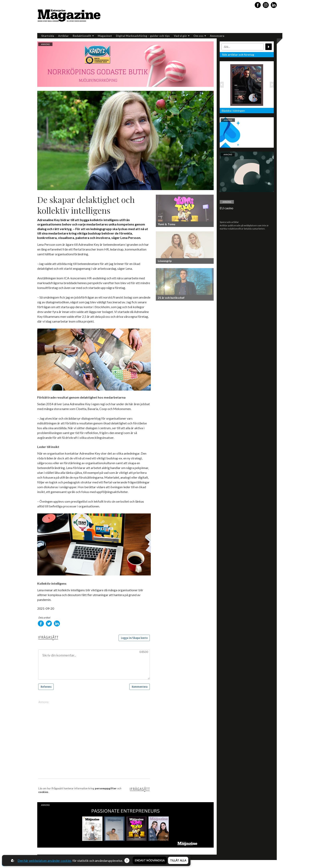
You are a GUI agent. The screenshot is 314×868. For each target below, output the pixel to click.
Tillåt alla (178, 861)
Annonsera (217, 36)
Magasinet (105, 36)
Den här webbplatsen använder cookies (45, 860)
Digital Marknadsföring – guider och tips (143, 36)
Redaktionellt (83, 36)
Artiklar (63, 36)
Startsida (48, 36)
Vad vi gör (182, 36)
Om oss (200, 36)
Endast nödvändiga (150, 861)
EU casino (226, 208)
